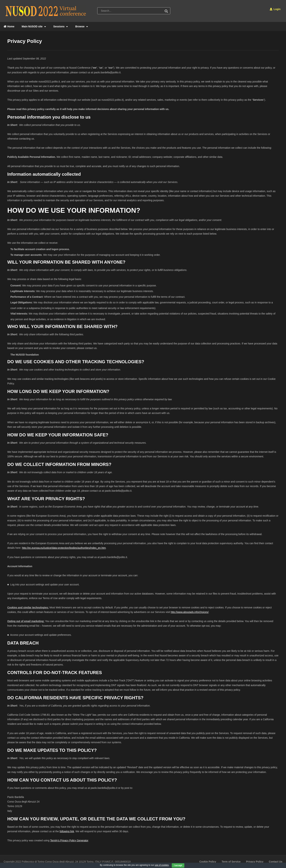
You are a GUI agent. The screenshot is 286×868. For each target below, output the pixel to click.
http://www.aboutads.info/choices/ (190, 612)
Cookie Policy (208, 862)
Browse (81, 26)
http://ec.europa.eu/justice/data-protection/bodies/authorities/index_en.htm (64, 548)
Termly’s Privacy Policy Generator (69, 840)
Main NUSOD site (34, 26)
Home (9, 26)
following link (67, 831)
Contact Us (276, 862)
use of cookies (162, 865)
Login (275, 9)
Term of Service (231, 862)
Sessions (61, 26)
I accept (178, 865)
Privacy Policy (255, 862)
